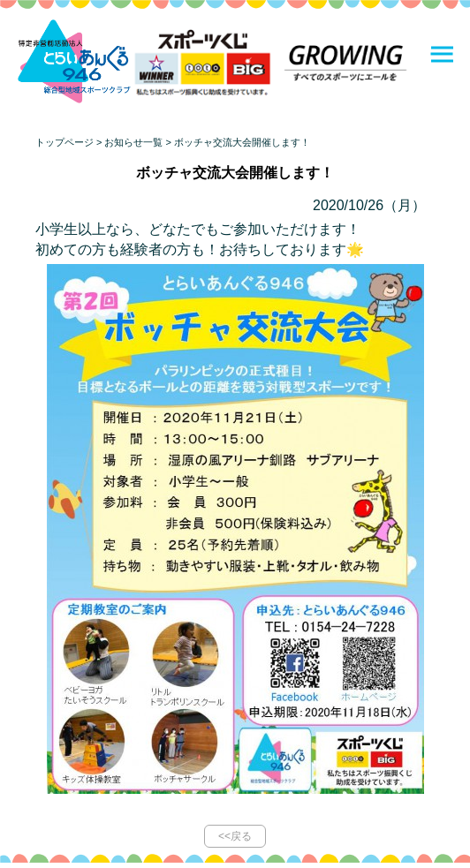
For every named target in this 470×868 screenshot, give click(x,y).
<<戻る (235, 836)
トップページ (64, 142)
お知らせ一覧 (133, 142)
